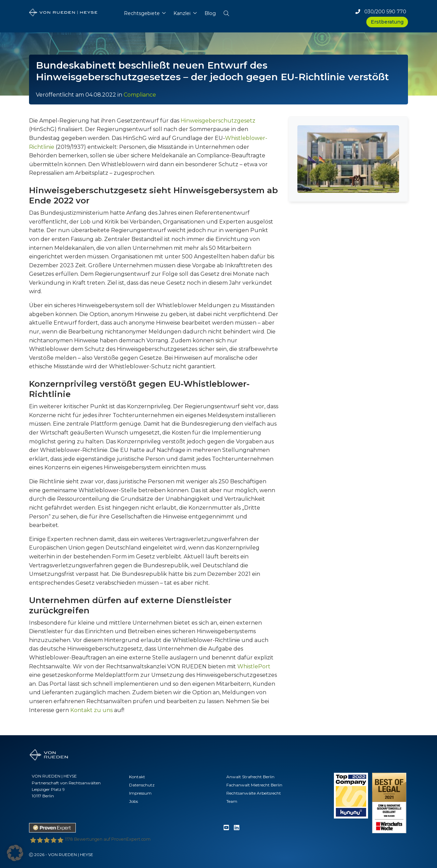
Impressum (140, 793)
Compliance (140, 95)
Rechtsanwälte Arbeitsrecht (254, 793)
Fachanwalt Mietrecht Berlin (254, 785)
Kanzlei (182, 13)
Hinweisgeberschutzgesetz (218, 121)
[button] (226, 12)
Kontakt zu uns (91, 710)
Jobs (133, 801)
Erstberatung (387, 22)
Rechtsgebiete (142, 13)
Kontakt (137, 777)
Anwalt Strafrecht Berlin (250, 777)
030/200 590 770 (381, 12)
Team (232, 801)
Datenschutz (142, 785)
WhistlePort (254, 666)
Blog (210, 13)
